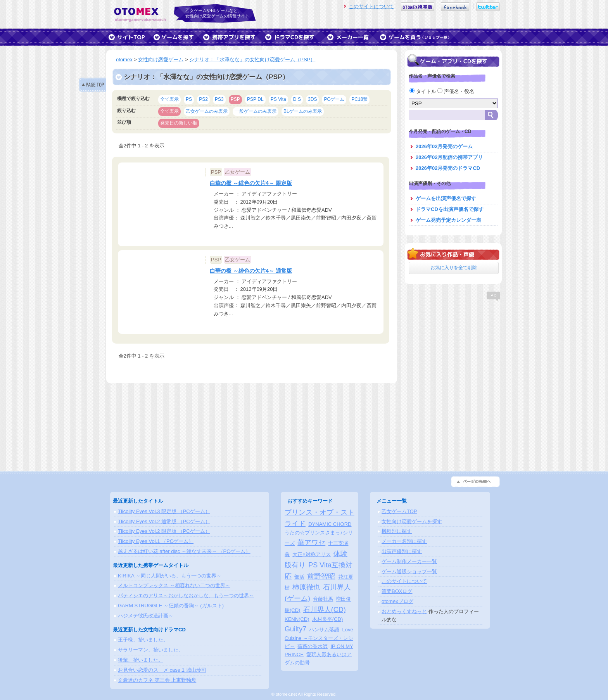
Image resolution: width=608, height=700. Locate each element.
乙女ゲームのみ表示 (207, 111)
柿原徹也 (306, 587)
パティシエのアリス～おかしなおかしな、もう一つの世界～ (186, 595)
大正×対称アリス (312, 554)
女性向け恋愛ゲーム (161, 60)
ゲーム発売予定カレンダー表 (448, 220)
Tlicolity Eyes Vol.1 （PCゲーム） (156, 541)
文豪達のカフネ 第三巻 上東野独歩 (157, 680)
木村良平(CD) (327, 619)
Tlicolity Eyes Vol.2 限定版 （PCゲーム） (164, 531)
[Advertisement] (453, 351)
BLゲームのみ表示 (303, 111)
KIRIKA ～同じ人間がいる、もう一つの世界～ (170, 576)
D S (297, 99)
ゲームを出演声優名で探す (446, 198)
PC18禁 (359, 99)
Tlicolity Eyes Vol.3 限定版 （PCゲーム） (164, 511)
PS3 (219, 99)
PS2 (203, 99)
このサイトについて (371, 6)
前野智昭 (321, 576)
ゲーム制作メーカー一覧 (409, 561)
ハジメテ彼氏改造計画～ (146, 616)
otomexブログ (397, 601)
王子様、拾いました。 (143, 640)
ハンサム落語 (324, 630)
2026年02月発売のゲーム (444, 146)
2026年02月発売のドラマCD (448, 168)
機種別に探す (397, 531)
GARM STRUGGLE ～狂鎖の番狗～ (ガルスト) (171, 606)
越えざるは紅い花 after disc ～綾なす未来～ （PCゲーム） (184, 551)
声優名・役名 (456, 91)
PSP (235, 99)
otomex (124, 60)
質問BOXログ (397, 591)
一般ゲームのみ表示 (256, 111)
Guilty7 (295, 629)
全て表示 (169, 99)
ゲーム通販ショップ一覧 (409, 571)
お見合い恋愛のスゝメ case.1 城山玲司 (162, 670)
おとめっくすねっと (404, 611)
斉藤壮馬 (323, 599)
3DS (313, 99)
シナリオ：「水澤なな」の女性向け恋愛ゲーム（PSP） (252, 60)
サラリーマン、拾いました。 (151, 650)
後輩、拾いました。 (141, 660)
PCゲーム (334, 99)
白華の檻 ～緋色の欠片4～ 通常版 (251, 271)
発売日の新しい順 (179, 123)
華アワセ (311, 543)
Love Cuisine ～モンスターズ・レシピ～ (319, 638)
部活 (299, 577)
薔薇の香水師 (313, 646)
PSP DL (255, 99)
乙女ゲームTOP (399, 511)
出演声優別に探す (402, 551)
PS (189, 99)
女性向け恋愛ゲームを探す (412, 521)
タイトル (423, 91)
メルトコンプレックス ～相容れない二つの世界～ (174, 585)
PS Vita (278, 99)
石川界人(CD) (325, 610)
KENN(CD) (297, 619)
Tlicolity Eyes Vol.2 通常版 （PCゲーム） (164, 521)
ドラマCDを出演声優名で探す (450, 209)
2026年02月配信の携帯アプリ (449, 157)
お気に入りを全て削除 (454, 268)
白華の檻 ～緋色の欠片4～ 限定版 (251, 183)
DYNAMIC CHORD (330, 524)
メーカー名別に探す (404, 541)
